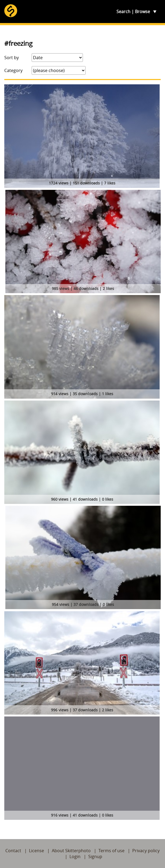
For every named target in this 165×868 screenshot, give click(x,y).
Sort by (12, 58)
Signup (95, 856)
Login (75, 856)
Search (123, 12)
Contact (13, 851)
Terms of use (111, 851)
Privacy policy (146, 851)
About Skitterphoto (71, 851)
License (36, 851)
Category (13, 70)
